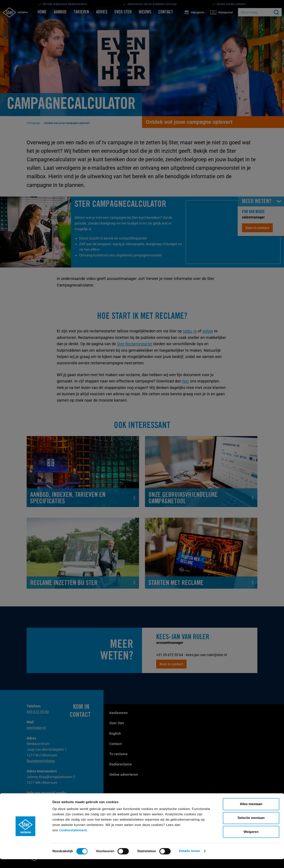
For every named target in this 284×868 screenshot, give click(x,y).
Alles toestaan (251, 813)
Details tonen (189, 860)
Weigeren (251, 841)
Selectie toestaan (251, 827)
